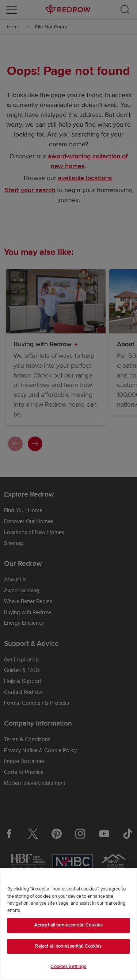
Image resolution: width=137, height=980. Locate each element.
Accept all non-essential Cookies (68, 925)
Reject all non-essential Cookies (68, 946)
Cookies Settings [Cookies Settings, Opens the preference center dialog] (68, 967)
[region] (68, 924)
